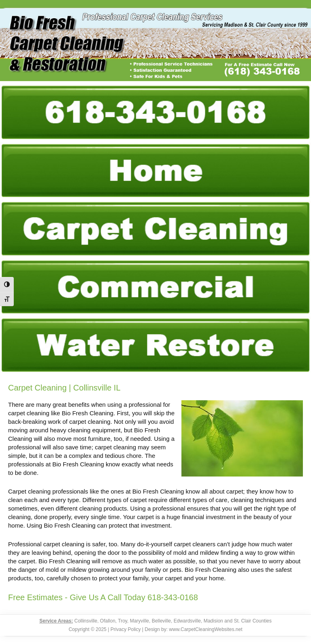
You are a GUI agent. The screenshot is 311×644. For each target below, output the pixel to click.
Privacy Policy (126, 629)
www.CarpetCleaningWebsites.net (206, 629)
